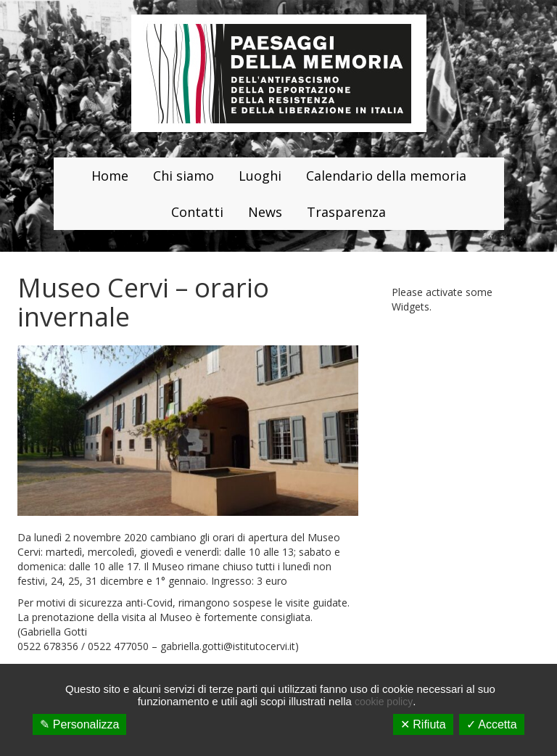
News (265, 212)
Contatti (197, 212)
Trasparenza (346, 212)
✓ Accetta (492, 724)
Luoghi (260, 176)
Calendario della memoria (386, 176)
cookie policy (384, 702)
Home (110, 176)
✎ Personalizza (79, 724)
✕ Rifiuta (423, 724)
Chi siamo (183, 176)
